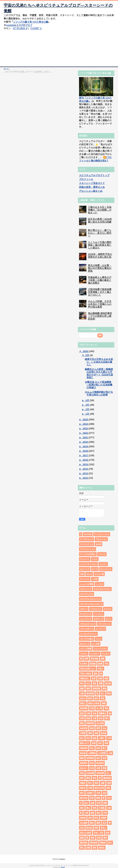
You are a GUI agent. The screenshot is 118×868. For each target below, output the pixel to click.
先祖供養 (100, 773)
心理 (109, 738)
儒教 (90, 733)
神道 (106, 743)
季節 (109, 693)
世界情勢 (90, 758)
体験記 (83, 783)
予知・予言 (99, 833)
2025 (86, 419)
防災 (96, 818)
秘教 (105, 803)
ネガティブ (99, 619)
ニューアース (86, 619)
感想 (88, 688)
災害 (82, 718)
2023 (86, 428)
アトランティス (87, 544)
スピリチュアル (87, 594)
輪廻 (82, 838)
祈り (103, 693)
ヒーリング (100, 629)
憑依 (94, 848)
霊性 (105, 838)
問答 (96, 828)
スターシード (86, 589)
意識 (86, 659)
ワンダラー (95, 654)
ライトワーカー (100, 649)
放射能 (83, 818)
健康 (104, 703)
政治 (92, 763)
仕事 (94, 718)
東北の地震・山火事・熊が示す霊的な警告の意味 (100, 268)
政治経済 (100, 763)
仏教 (86, 813)
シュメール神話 (87, 584)
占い (108, 773)
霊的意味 (84, 843)
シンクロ (99, 584)
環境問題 (96, 688)
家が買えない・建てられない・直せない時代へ (100, 233)
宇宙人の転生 (86, 674)
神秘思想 (84, 748)
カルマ (89, 574)
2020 (86, 442)
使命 (101, 718)
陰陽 (100, 664)
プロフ (29, 25)
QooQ (63, 867)
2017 (86, 455)
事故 (82, 723)
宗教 (96, 733)
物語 (93, 813)
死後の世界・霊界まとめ (92, 187)
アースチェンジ (87, 539)
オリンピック (106, 569)
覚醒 (82, 688)
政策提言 (84, 763)
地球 (96, 783)
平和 (105, 813)
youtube (11, 25)
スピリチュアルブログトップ (94, 175)
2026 (86, 351)
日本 (109, 798)
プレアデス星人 (87, 639)
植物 (94, 738)
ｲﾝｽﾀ (22, 25)
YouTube (88, 534)
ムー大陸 (96, 644)
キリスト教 (99, 574)
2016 (86, 460)
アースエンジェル (102, 534)
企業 (82, 693)
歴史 (82, 848)
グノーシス (85, 579)
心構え (102, 738)
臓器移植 (107, 778)
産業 (88, 718)
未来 (104, 823)
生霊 (98, 768)
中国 (90, 788)
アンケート (85, 559)
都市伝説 (84, 798)
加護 (100, 678)
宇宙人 (100, 669)
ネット (109, 619)
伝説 (104, 793)
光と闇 (99, 708)
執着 (92, 728)
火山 (88, 683)
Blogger (63, 859)
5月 (88, 355)
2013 (86, 473)
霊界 (93, 838)
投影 (92, 798)
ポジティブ (85, 644)
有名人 (104, 828)
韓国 (104, 688)
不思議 (102, 808)
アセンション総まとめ (91, 191)
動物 (98, 798)
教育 (90, 698)
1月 (88, 414)
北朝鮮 (104, 818)
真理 (94, 743)
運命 (96, 674)
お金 (82, 574)
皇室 (82, 713)
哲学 (82, 793)
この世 (95, 579)
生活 (92, 768)
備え (88, 808)
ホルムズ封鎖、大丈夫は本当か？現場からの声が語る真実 (100, 304)
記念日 (83, 698)
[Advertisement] (59, 49)
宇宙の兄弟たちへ (88, 669)
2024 (86, 424)
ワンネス (106, 654)
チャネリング (86, 614)
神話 (98, 748)
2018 (86, 451)
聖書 (104, 768)
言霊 (92, 708)
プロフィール (86, 179)
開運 (101, 683)
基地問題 (90, 693)
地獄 (103, 783)
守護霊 (83, 733)
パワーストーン (104, 624)
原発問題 (84, 708)
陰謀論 (93, 664)
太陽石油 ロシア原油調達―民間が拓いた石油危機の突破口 (99, 385)
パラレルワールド (88, 624)
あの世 (98, 544)
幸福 (106, 708)
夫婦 (109, 808)
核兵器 (108, 683)
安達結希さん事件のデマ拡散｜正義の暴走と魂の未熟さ (100, 280)
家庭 (106, 678)
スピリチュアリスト (102, 589)
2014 (86, 469)
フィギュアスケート (88, 634)
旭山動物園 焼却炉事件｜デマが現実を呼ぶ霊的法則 (100, 316)
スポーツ (84, 609)
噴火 (99, 813)
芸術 (103, 698)
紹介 (82, 738)
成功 (98, 758)
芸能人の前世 (94, 703)
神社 (100, 743)
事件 (107, 718)
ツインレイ (99, 614)
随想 (82, 758)
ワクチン (84, 654)
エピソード (85, 569)
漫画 (98, 823)
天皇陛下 (90, 793)
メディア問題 (86, 649)
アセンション (101, 539)
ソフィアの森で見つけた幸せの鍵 (31, 22)
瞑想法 (102, 848)
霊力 (110, 843)
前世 (94, 778)
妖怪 (108, 833)
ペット (98, 639)
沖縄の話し (85, 678)
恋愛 (88, 848)
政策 (104, 758)
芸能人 (83, 703)
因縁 (103, 659)
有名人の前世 (86, 833)
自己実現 (100, 723)
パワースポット (87, 629)
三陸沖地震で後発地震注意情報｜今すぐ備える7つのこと (100, 292)
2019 (86, 446)
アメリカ (102, 554)
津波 (108, 788)
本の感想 (84, 823)
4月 (88, 400)
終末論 (104, 733)
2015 (86, 464)
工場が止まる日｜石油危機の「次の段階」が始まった (100, 210)
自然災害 (84, 728)
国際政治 (103, 713)
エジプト (103, 564)
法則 (90, 818)
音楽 (94, 678)
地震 (109, 783)
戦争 (82, 778)
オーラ (95, 569)
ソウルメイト (96, 609)
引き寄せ (84, 664)
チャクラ (108, 609)
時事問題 (90, 723)
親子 (104, 748)
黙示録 (89, 828)
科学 (82, 683)
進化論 (83, 753)
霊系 (99, 838)
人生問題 (102, 753)
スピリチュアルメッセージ (91, 604)
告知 (94, 713)
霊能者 (103, 843)
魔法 (92, 823)
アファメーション (88, 549)
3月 (88, 405)
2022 (86, 433)
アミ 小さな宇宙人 (88, 554)
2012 (86, 478)
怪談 (94, 683)
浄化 (88, 738)
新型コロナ (85, 743)
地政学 (83, 788)
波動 (93, 803)
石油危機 (90, 773)
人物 (110, 753)
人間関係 (92, 753)
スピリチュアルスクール (90, 599)
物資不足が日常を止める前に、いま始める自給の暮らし (99, 362)
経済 (96, 698)
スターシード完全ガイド (92, 183)
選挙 (88, 778)
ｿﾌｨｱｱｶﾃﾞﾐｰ (36, 28)
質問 (98, 728)
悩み (86, 803)
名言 (82, 828)
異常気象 (94, 659)
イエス (95, 559)
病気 (94, 808)
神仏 (92, 748)
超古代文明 (99, 788)
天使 (98, 793)
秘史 (82, 808)
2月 (88, 409)
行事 (88, 713)
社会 (104, 728)
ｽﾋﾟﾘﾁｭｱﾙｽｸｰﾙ (20, 28)
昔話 (82, 773)
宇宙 (106, 664)
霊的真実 (94, 843)
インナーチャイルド (88, 564)
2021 (86, 437)
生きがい (84, 768)
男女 (90, 783)
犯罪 (99, 803)
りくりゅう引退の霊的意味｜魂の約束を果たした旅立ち (100, 245)
